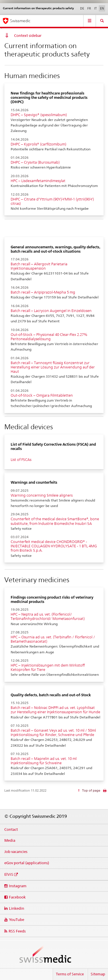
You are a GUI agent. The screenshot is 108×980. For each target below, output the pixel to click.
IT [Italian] (95, 8)
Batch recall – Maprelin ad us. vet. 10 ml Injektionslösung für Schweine (44, 761)
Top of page (91, 790)
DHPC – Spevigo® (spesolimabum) (39, 115)
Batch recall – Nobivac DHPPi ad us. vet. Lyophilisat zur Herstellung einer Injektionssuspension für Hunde (55, 710)
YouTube (17, 920)
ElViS (9, 874)
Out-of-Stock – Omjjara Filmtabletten (42, 395)
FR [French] (89, 8)
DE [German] (82, 8)
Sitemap (98, 974)
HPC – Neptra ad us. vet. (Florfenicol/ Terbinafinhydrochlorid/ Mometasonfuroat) (48, 616)
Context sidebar (28, 35)
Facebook (17, 897)
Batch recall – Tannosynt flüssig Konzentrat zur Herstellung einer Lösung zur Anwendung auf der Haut (53, 367)
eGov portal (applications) (27, 863)
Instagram (18, 886)
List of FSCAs (21, 460)
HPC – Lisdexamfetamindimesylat (38, 181)
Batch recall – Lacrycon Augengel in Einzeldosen (51, 311)
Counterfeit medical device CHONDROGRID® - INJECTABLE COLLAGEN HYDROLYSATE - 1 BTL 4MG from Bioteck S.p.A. (54, 546)
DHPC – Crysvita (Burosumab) (35, 162)
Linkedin (17, 908)
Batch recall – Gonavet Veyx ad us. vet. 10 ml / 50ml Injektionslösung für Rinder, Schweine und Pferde (53, 733)
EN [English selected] (102, 8)
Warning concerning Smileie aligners (42, 495)
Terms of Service (70, 974)
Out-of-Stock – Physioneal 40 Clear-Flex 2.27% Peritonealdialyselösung (49, 337)
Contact (11, 829)
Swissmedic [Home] (20, 21)
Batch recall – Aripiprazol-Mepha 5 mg (43, 292)
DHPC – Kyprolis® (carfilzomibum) (38, 144)
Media (10, 840)
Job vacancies (16, 852)
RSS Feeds (17, 931)
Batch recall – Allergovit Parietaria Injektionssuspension (39, 266)
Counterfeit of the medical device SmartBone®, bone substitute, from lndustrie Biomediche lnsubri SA (55, 521)
